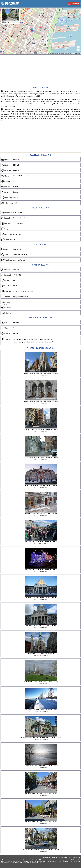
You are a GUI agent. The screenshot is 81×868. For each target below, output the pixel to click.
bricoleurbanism (62, 54)
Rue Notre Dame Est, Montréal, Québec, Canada (41, 485)
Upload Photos (75, 4)
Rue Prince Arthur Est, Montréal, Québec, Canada (41, 794)
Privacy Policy (71, 857)
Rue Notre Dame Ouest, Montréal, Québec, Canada (41, 373)
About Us (55, 857)
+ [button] (78, 47)
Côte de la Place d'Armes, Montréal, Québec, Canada (41, 429)
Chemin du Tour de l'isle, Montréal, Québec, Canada (41, 766)
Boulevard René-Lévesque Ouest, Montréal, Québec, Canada (41, 738)
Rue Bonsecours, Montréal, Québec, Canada (41, 653)
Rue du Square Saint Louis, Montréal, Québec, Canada (41, 850)
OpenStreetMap (77, 54)
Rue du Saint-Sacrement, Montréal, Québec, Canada (41, 457)
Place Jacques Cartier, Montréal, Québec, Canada (41, 541)
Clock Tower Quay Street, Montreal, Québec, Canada (41, 710)
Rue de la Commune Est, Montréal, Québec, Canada (41, 682)
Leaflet (50, 54)
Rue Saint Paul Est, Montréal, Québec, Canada (41, 625)
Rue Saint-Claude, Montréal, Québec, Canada (41, 597)
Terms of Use (62, 857)
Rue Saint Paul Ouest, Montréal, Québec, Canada (41, 513)
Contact (78, 857)
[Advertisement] (40, 70)
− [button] (78, 50)
